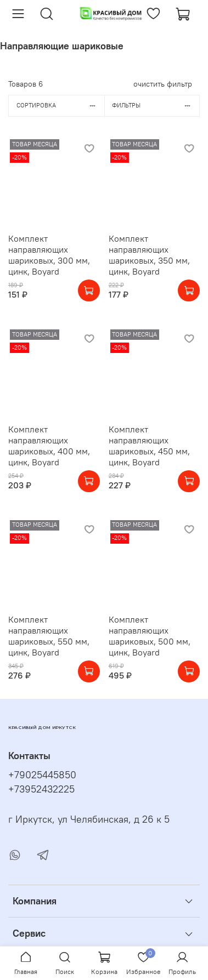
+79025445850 (42, 775)
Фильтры (156, 105)
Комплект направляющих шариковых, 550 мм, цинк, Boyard (49, 636)
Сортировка (60, 105)
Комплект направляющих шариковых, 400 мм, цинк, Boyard (49, 446)
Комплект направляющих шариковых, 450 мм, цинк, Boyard (149, 446)
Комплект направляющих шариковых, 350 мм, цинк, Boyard (149, 255)
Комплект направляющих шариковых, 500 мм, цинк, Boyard (150, 636)
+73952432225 (41, 789)
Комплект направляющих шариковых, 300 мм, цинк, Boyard (49, 255)
